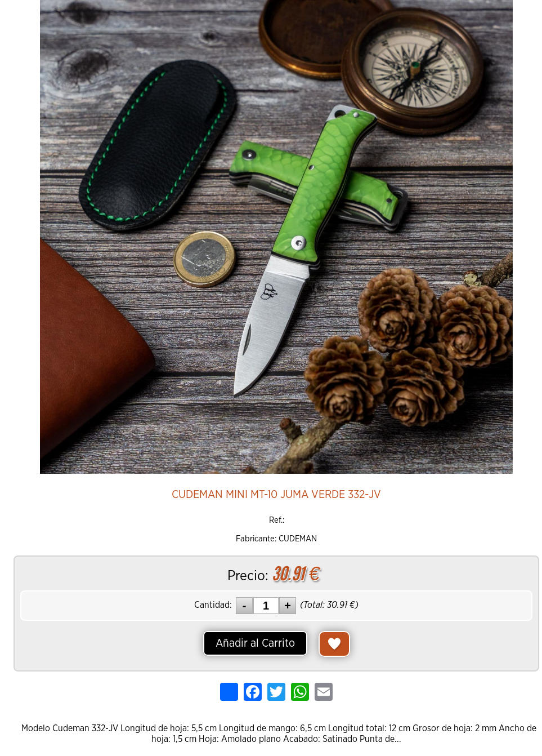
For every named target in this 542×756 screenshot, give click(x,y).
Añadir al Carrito (255, 643)
